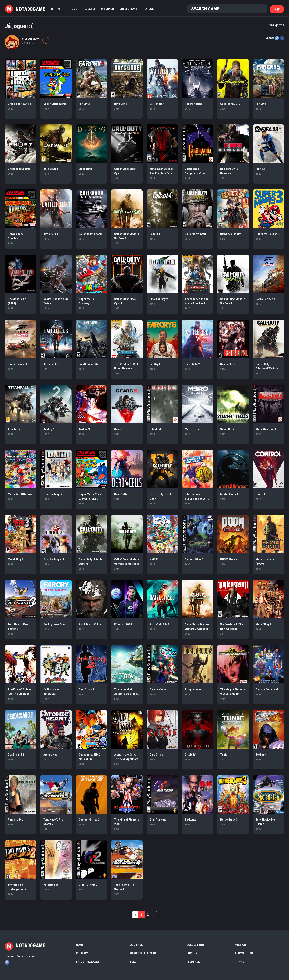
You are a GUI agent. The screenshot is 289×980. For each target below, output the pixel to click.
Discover (108, 9)
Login (277, 9)
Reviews (148, 9)
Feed (133, 962)
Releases (89, 9)
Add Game (137, 945)
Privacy (240, 962)
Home (73, 9)
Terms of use (244, 953)
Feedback (193, 962)
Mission (240, 945)
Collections (128, 9)
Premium (82, 953)
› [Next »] (154, 915)
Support (193, 953)
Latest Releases (88, 962)
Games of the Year (143, 953)
